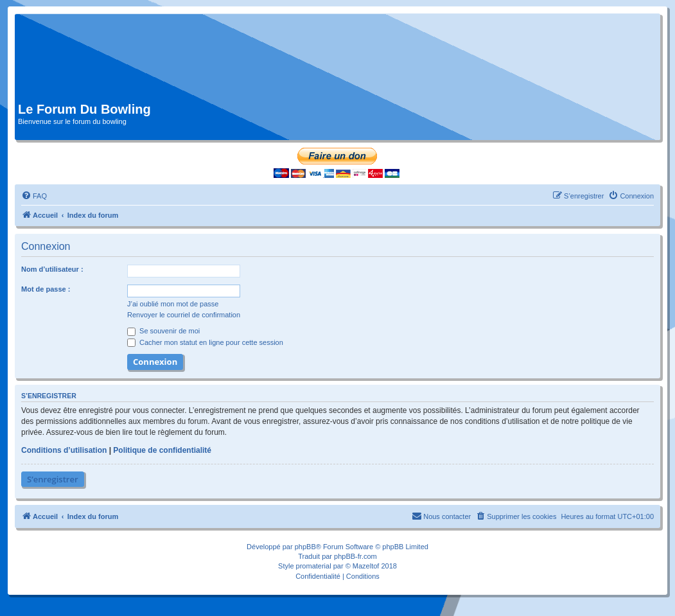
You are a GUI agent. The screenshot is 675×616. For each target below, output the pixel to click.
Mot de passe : (46, 289)
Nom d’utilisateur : (52, 269)
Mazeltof (366, 566)
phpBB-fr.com (355, 556)
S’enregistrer (53, 479)
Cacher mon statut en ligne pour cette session (205, 342)
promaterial (314, 566)
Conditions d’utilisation (64, 450)
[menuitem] (34, 196)
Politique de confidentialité (162, 450)
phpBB (305, 547)
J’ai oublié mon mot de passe (173, 304)
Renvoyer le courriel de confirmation (184, 315)
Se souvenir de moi (163, 331)
